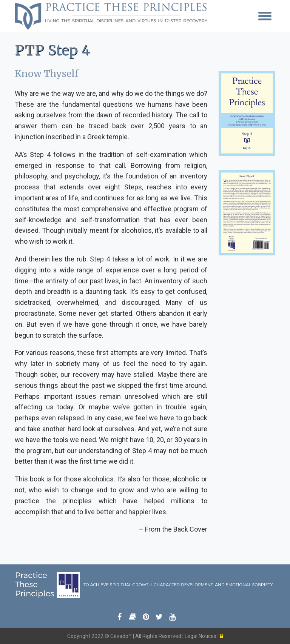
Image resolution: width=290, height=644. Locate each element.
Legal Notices (201, 636)
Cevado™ (122, 636)
